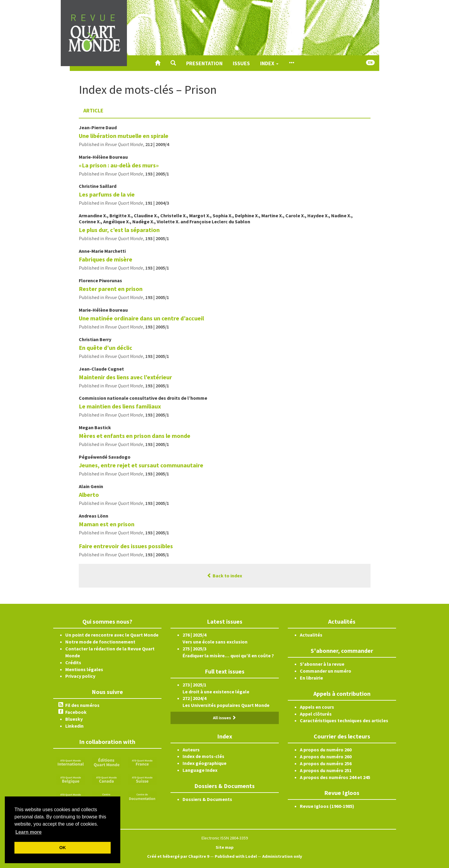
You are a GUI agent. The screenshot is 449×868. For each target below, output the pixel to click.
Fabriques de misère (106, 259)
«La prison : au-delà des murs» (119, 165)
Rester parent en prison (111, 289)
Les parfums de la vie (107, 194)
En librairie (311, 678)
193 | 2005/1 (157, 174)
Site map (225, 847)
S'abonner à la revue (322, 664)
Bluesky (74, 719)
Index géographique (205, 763)
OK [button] (63, 848)
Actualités (311, 635)
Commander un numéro (326, 671)
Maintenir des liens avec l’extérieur (125, 377)
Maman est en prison (107, 524)
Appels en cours (317, 707)
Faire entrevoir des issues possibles (126, 546)
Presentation (204, 63)
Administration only (282, 856)
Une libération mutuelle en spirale (124, 136)
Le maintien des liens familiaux (120, 406)
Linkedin (74, 726)
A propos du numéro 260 (326, 750)
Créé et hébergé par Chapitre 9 (178, 856)
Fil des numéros (82, 705)
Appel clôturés (316, 714)
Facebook (76, 712)
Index (269, 63)
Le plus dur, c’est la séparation (119, 230)
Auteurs (191, 750)
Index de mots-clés (203, 756)
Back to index (224, 576)
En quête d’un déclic (106, 348)
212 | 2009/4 (157, 144)
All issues (224, 718)
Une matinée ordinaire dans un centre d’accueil (141, 318)
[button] (173, 63)
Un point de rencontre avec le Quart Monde (112, 635)
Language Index (200, 770)
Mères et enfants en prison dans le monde (135, 436)
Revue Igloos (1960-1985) (327, 806)
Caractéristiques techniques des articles (344, 720)
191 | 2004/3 (157, 203)
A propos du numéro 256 (326, 763)
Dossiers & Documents (207, 799)
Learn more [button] (28, 832)
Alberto (89, 495)
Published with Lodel (236, 856)
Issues (241, 63)
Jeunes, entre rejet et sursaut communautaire (141, 465)
